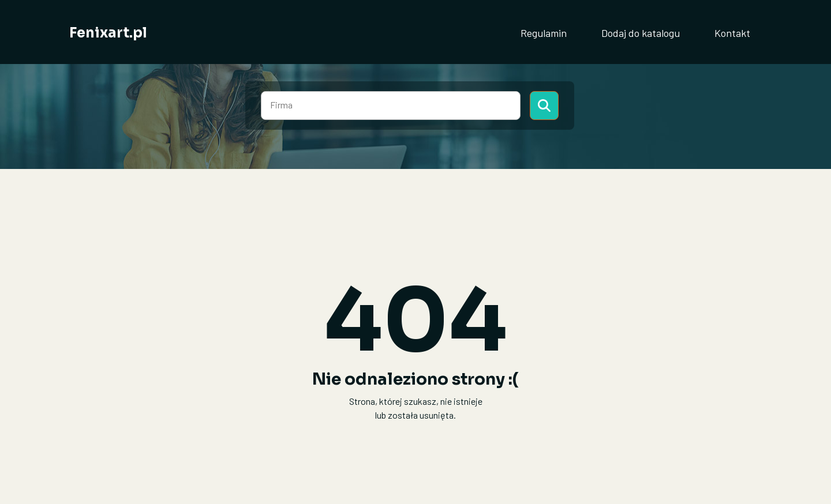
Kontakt (732, 33)
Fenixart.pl (108, 33)
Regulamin (544, 33)
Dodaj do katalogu (641, 33)
